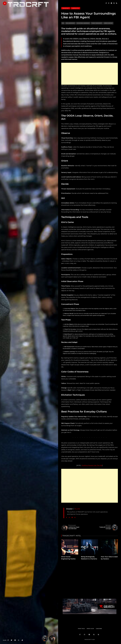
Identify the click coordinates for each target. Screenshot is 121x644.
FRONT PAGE (81, 629)
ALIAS (77, 509)
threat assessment (97, 23)
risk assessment (70, 23)
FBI (63, 23)
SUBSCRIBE (99, 629)
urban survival (108, 23)
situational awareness (83, 23)
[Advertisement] (90, 74)
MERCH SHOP (90, 629)
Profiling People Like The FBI (92, 465)
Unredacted (75, 8)
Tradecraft (66, 8)
